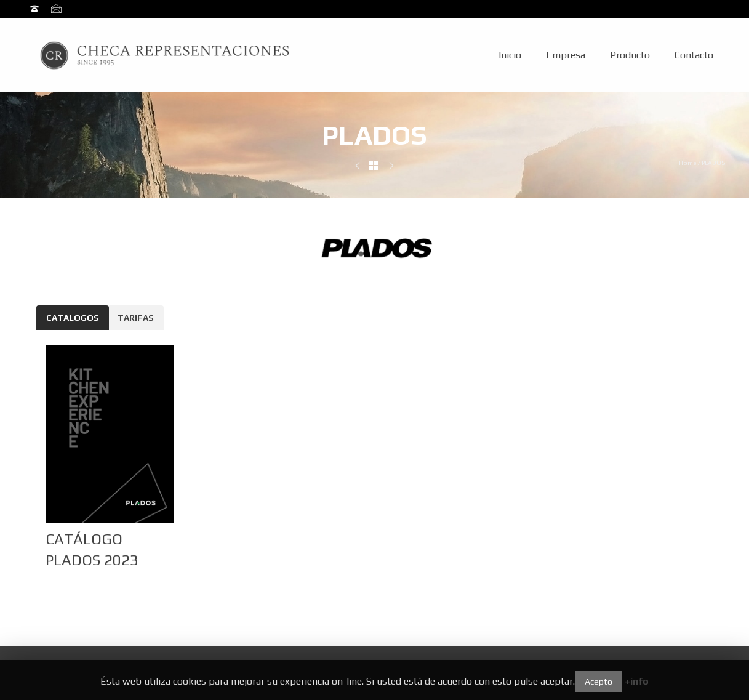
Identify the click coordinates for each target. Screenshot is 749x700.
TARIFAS (136, 318)
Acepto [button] (599, 682)
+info (637, 681)
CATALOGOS (73, 318)
